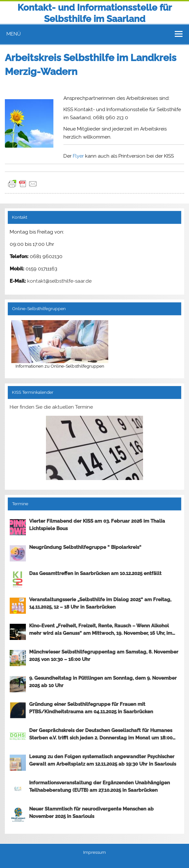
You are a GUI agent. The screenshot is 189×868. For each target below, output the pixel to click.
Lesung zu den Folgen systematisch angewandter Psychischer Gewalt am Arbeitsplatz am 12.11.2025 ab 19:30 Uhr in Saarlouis (103, 760)
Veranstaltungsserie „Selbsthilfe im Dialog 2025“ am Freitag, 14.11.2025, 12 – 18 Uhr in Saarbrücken (100, 603)
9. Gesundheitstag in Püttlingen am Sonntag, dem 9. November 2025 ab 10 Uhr (103, 682)
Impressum (94, 852)
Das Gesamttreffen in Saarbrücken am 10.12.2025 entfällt (95, 573)
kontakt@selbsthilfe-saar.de (59, 281)
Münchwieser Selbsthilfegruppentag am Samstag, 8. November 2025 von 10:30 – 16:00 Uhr (104, 656)
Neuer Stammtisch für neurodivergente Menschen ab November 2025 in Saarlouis (91, 813)
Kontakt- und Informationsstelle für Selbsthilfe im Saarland (95, 13)
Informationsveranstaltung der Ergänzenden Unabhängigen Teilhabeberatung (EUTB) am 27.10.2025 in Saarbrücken (100, 786)
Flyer (78, 156)
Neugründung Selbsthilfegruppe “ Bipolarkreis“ (85, 547)
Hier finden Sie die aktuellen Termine (51, 407)
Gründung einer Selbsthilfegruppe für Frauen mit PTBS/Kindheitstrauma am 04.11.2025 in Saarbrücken (91, 708)
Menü (14, 34)
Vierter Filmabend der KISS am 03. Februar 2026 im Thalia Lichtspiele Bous (97, 525)
